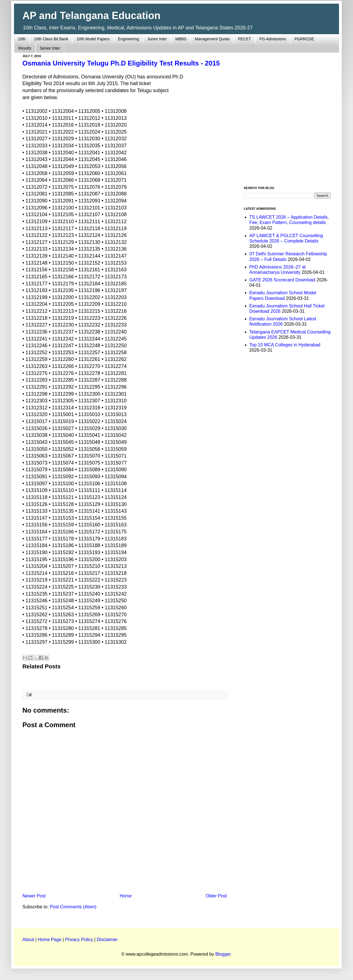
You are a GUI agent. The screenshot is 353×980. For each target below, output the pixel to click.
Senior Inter (50, 48)
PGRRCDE (304, 39)
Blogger (223, 954)
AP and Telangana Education (91, 16)
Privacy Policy (79, 940)
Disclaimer (107, 940)
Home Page (50, 940)
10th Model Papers (93, 39)
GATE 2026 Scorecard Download (282, 280)
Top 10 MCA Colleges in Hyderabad (285, 345)
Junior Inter (157, 39)
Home (126, 896)
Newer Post (34, 896)
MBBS (181, 39)
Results (25, 48)
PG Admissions (273, 39)
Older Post (216, 896)
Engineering (128, 39)
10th (22, 39)
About (28, 940)
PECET (244, 39)
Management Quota (212, 39)
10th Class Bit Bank (51, 39)
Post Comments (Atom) (73, 907)
